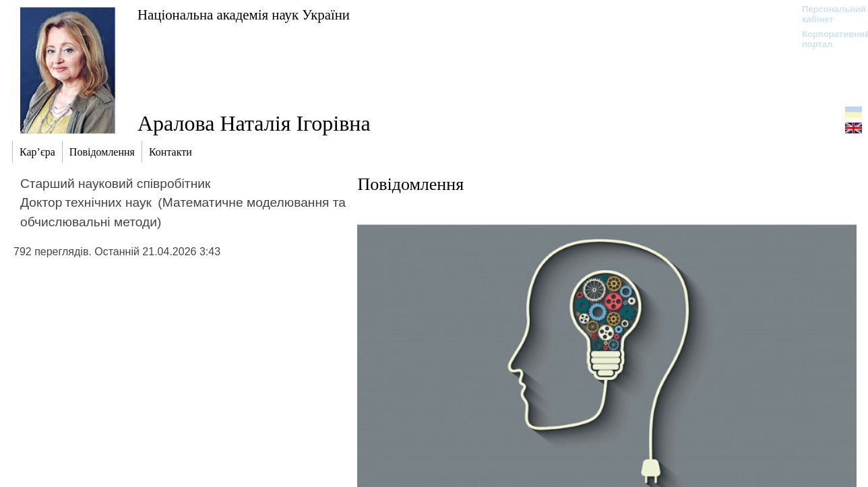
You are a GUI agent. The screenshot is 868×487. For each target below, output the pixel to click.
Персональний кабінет (827, 14)
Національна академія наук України (244, 14)
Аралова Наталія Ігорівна (254, 123)
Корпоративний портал (827, 39)
